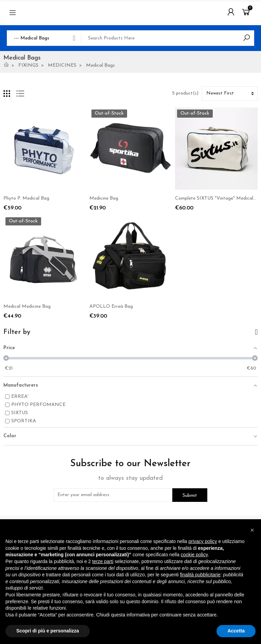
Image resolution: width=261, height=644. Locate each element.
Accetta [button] (236, 631)
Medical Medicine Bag (27, 307)
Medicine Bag (104, 198)
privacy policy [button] (203, 541)
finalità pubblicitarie (200, 575)
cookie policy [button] (194, 555)
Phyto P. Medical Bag (26, 198)
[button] (252, 530)
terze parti (103, 561)
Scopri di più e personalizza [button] (48, 631)
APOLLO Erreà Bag (111, 307)
